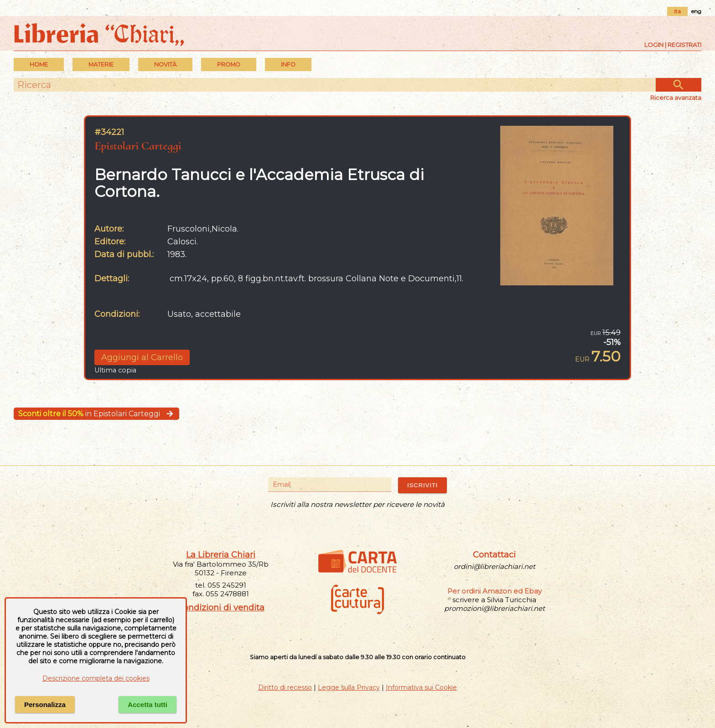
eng (696, 11)
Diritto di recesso (285, 687)
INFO (288, 65)
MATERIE (101, 65)
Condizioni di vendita (221, 608)
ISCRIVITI (422, 485)
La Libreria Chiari (221, 555)
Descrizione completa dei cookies (96, 678)
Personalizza (45, 705)
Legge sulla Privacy (349, 687)
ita (677, 11)
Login (654, 45)
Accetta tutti (148, 705)
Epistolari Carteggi (138, 146)
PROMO (229, 65)
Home (39, 65)
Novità (165, 65)
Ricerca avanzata (676, 98)
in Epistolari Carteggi (96, 414)
